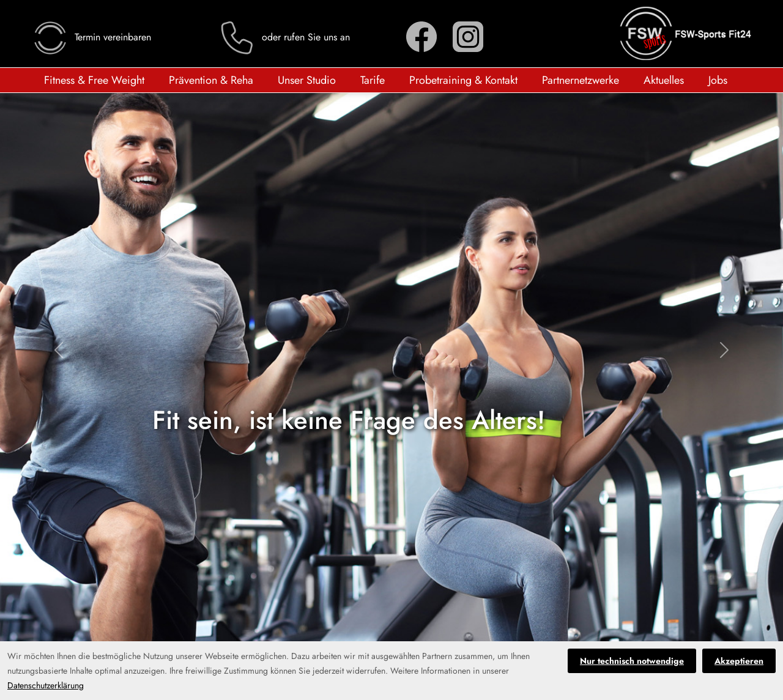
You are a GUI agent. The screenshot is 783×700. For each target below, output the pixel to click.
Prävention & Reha (211, 80)
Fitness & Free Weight (94, 80)
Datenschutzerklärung (46, 685)
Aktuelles (664, 80)
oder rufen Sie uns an (284, 37)
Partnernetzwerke (581, 80)
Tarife (373, 80)
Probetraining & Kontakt (463, 80)
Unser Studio (307, 80)
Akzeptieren (739, 661)
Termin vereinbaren (91, 37)
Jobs (718, 80)
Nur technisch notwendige (632, 661)
